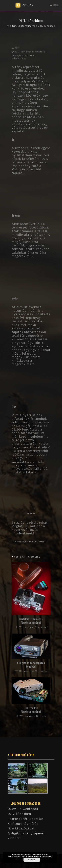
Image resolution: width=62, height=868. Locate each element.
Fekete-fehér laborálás (26, 819)
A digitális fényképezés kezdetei (31, 665)
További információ (43, 857)
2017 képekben (19, 814)
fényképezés (21, 56)
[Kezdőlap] (8, 26)
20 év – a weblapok (23, 809)
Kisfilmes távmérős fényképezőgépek (31, 621)
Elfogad (32, 860)
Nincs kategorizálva (24, 57)
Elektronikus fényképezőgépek (31, 710)
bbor (17, 48)
